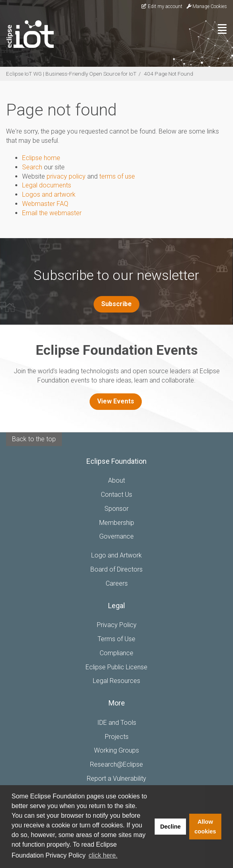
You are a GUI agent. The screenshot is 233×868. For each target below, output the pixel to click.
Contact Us (117, 495)
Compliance (117, 653)
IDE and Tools (117, 723)
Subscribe (117, 304)
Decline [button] (171, 827)
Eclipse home (41, 158)
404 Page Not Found (169, 74)
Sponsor (117, 509)
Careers (117, 583)
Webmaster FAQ (45, 204)
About (117, 480)
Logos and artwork (49, 194)
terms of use (117, 176)
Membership (117, 523)
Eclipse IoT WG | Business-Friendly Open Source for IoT (71, 74)
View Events (116, 401)
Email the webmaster (52, 213)
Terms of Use (117, 639)
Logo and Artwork (117, 555)
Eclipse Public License (117, 667)
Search (32, 167)
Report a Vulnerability (117, 779)
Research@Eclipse (117, 764)
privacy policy (66, 176)
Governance (117, 536)
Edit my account (161, 6)
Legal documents (47, 185)
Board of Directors (117, 569)
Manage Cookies (207, 6)
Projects (117, 737)
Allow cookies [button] (205, 827)
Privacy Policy (117, 625)
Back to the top (34, 439)
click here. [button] (103, 855)
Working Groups (117, 750)
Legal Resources (117, 681)
